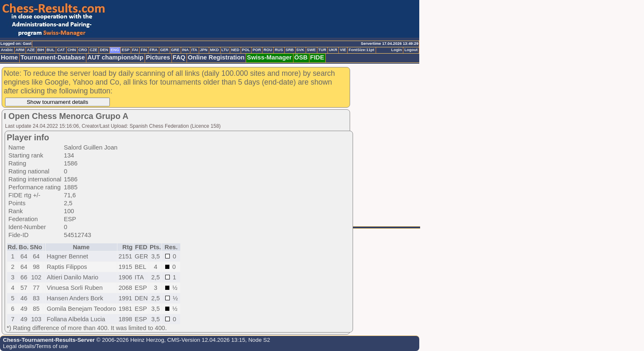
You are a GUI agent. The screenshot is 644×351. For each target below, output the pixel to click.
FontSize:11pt (361, 50)
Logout (411, 50)
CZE (94, 50)
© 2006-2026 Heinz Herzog (129, 340)
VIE (343, 50)
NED (235, 50)
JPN (204, 50)
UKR (333, 50)
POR (257, 50)
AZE (31, 50)
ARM (20, 50)
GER (164, 50)
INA (185, 50)
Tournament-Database (53, 57)
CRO (83, 50)
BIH (41, 50)
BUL (51, 50)
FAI (135, 50)
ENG (115, 50)
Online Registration (216, 57)
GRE (175, 50)
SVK (300, 50)
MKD (214, 50)
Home (9, 57)
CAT (61, 50)
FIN (144, 50)
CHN (72, 50)
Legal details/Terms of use (35, 346)
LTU (225, 50)
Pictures (158, 57)
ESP (126, 50)
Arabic (7, 50)
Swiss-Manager (269, 57)
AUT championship (115, 57)
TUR (322, 50)
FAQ (179, 57)
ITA (194, 50)
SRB (290, 50)
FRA (153, 50)
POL (246, 50)
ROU (268, 50)
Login (396, 50)
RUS (279, 50)
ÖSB (301, 57)
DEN (104, 50)
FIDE (317, 57)
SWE (311, 50)
